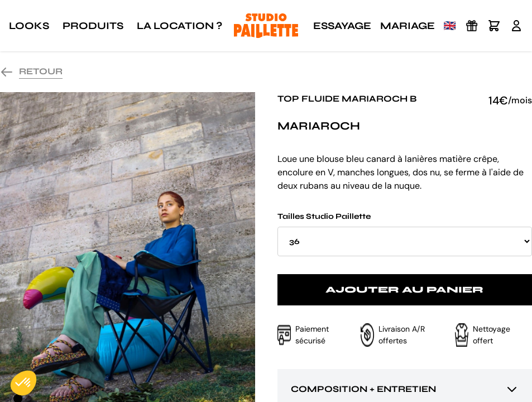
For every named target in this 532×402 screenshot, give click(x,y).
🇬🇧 (450, 26)
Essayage (342, 26)
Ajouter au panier (404, 289)
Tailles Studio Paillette (405, 234)
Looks (29, 26)
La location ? (179, 26)
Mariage (408, 26)
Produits (93, 26)
